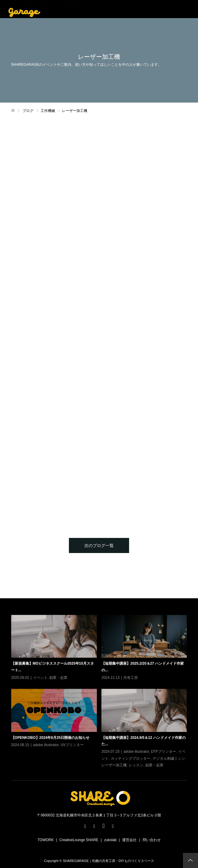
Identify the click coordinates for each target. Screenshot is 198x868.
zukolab (110, 840)
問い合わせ (152, 840)
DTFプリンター (164, 752)
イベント (40, 678)
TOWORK (45, 840)
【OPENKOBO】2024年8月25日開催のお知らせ (50, 738)
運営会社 (129, 840)
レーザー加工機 (114, 765)
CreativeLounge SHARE (79, 840)
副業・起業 (58, 678)
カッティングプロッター (131, 758)
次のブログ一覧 (99, 545)
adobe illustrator (46, 745)
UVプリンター (72, 745)
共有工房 (131, 678)
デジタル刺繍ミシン (169, 758)
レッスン (136, 765)
